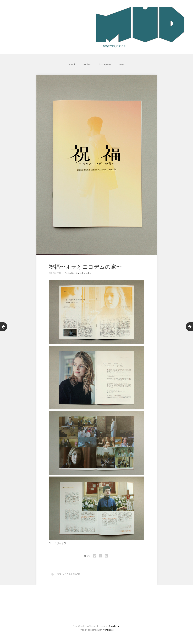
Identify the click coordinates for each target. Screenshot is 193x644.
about (72, 64)
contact (87, 64)
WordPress (108, 630)
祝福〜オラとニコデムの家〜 (70, 574)
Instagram (105, 64)
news (122, 64)
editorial (79, 273)
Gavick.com (115, 626)
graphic (87, 273)
